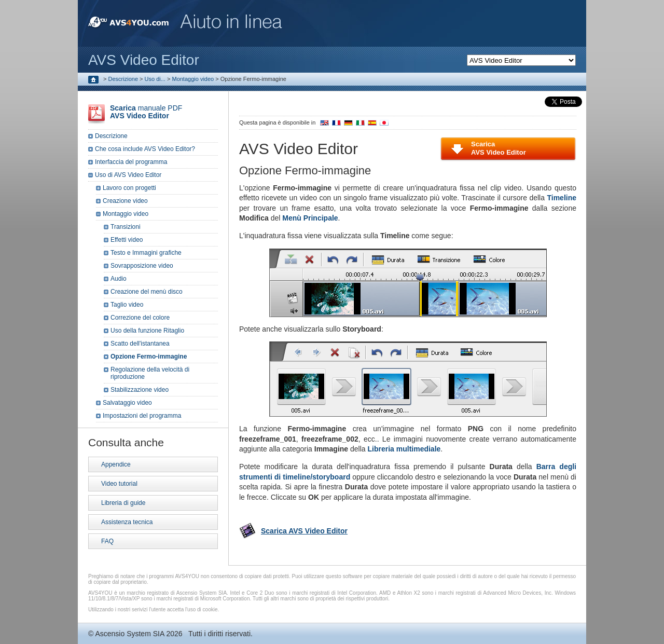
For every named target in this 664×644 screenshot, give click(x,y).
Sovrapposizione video (142, 266)
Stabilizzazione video (140, 390)
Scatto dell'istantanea (140, 344)
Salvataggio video (127, 403)
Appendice (116, 464)
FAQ (107, 541)
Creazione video (125, 201)
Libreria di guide (123, 503)
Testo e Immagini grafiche (146, 253)
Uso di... (155, 79)
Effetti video (127, 240)
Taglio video (127, 305)
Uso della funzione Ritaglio (147, 331)
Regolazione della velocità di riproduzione (150, 373)
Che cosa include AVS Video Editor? (145, 149)
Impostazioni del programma (142, 416)
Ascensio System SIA (129, 634)
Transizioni (126, 227)
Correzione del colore (140, 318)
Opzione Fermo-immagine (149, 357)
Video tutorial (119, 484)
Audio (119, 279)
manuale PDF (146, 112)
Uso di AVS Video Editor (128, 175)
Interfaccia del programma (131, 162)
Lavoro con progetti (129, 188)
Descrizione (123, 79)
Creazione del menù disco (147, 292)
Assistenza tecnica (127, 522)
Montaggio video (193, 79)
